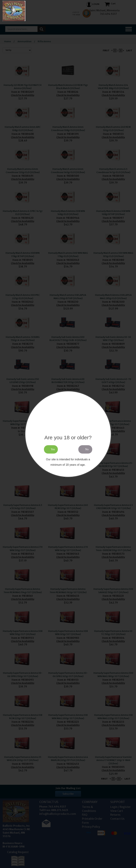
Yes (53, 449)
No (87, 449)
